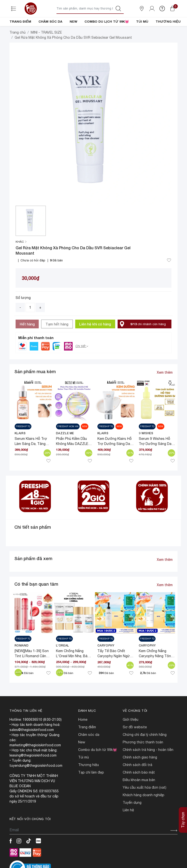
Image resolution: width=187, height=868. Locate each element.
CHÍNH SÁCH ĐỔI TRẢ (137, 781)
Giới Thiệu (131, 736)
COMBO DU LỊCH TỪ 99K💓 (107, 21)
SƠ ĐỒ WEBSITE (135, 744)
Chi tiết (82, 363)
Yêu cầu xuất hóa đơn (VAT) (145, 804)
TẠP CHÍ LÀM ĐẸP (91, 789)
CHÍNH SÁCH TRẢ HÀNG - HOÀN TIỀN (148, 766)
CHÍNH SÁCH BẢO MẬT (139, 789)
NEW (73, 21)
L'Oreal (63, 662)
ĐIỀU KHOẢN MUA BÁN (139, 796)
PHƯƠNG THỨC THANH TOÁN (143, 759)
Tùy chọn (183, 807)
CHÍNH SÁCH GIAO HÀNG (140, 774)
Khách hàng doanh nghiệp (144, 812)
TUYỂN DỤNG (132, 819)
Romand (22, 662)
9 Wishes (146, 450)
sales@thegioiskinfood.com (32, 746)
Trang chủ (18, 49)
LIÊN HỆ (128, 827)
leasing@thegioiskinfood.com (33, 772)
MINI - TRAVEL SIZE (46, 49)
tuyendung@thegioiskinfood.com (36, 782)
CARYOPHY (106, 662)
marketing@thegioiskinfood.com (35, 762)
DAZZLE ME (65, 450)
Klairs (20, 450)
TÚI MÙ (142, 21)
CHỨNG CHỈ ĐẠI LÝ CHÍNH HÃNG (145, 751)
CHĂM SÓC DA (50, 21)
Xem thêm (165, 389)
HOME (83, 736)
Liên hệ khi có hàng (95, 341)
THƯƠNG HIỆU (168, 21)
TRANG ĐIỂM (20, 21)
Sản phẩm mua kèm (35, 388)
